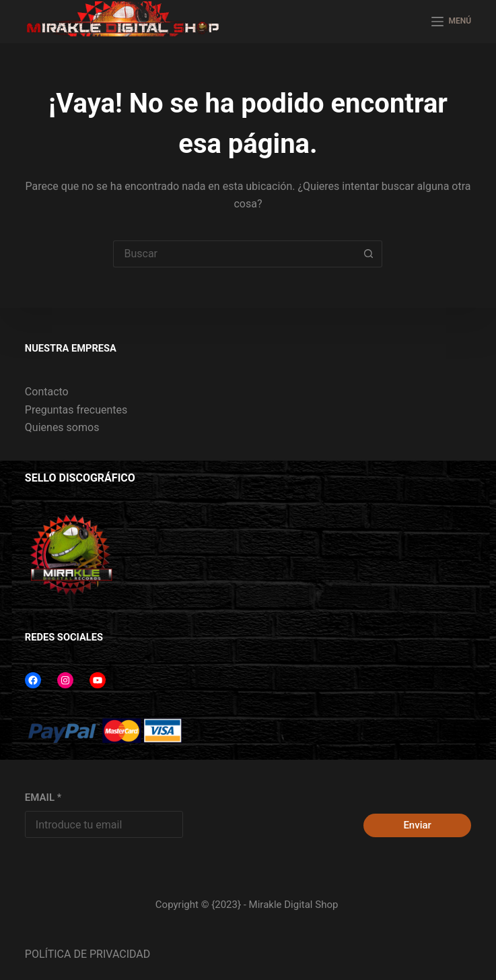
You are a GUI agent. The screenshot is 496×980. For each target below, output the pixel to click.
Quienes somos (62, 427)
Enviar (417, 825)
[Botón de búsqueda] (369, 254)
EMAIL (43, 797)
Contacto (47, 392)
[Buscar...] (234, 254)
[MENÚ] (452, 22)
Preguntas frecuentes (76, 410)
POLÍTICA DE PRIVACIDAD (87, 954)
